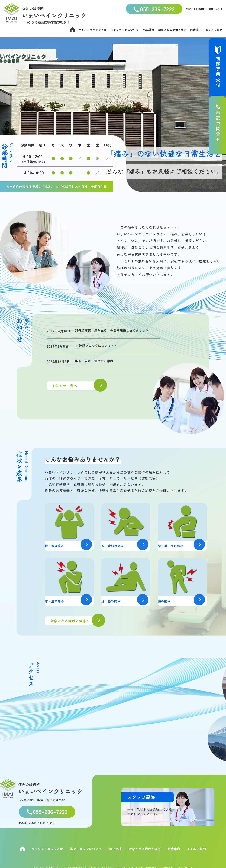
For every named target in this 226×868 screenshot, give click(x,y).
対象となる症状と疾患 (172, 30)
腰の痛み (184, 601)
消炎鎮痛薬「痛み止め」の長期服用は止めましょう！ (114, 333)
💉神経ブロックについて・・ (99, 351)
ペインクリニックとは (92, 30)
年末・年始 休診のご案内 (96, 367)
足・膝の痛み (127, 601)
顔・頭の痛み (71, 545)
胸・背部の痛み (127, 545)
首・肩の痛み (71, 601)
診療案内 (196, 30)
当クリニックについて (124, 30)
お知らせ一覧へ (78, 393)
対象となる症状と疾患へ (76, 621)
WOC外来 (148, 30)
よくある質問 (214, 30)
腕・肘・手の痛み (184, 545)
